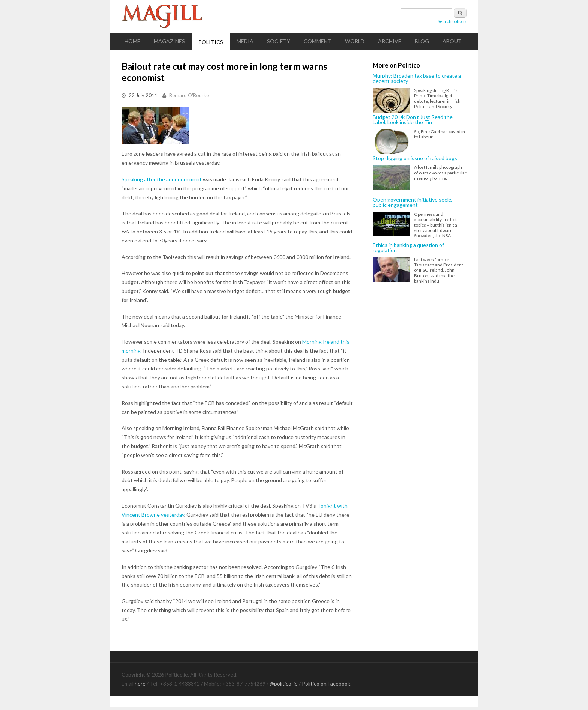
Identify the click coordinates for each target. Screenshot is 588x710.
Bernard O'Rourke (189, 95)
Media (245, 41)
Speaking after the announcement (162, 179)
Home (132, 41)
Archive (390, 41)
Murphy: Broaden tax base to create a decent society (417, 79)
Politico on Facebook (326, 684)
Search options (452, 21)
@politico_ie (284, 684)
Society (279, 41)
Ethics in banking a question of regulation (408, 248)
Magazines (169, 41)
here (140, 684)
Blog (422, 41)
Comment (318, 41)
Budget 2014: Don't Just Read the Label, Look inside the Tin (413, 120)
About (452, 41)
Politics (211, 42)
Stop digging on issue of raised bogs (415, 158)
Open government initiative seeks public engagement (413, 202)
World (355, 41)
